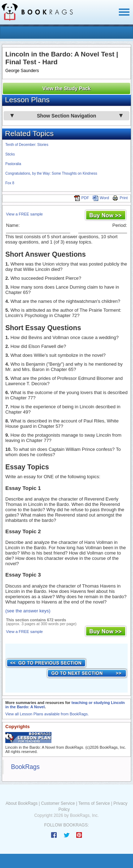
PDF (82, 198)
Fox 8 (10, 183)
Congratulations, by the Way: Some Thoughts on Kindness (51, 173)
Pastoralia (13, 164)
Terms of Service (94, 803)
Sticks (10, 154)
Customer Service (58, 803)
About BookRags (22, 803)
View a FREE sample (24, 214)
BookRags (25, 767)
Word (101, 198)
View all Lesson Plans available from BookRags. (47, 714)
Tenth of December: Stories (27, 145)
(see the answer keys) (28, 611)
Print (120, 198)
